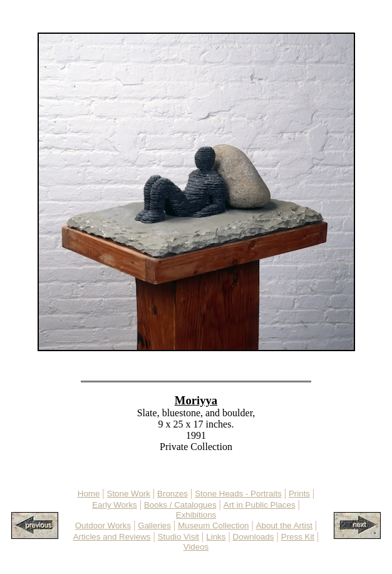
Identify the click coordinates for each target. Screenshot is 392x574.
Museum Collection (213, 525)
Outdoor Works (103, 525)
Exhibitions (196, 515)
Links (216, 537)
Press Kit (298, 537)
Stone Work (129, 494)
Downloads (254, 537)
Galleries (154, 525)
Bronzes (173, 494)
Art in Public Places (260, 505)
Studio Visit (178, 537)
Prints (299, 494)
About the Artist (284, 525)
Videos (196, 547)
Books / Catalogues (180, 505)
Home (89, 494)
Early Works (115, 505)
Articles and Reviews (112, 537)
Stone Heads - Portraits (238, 494)
